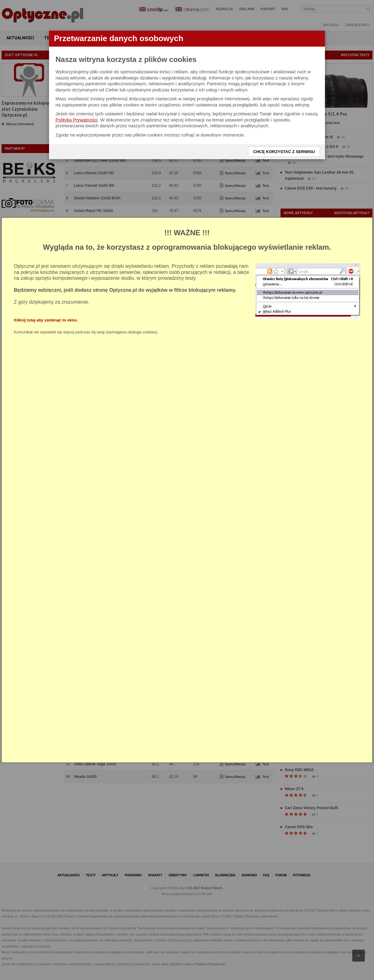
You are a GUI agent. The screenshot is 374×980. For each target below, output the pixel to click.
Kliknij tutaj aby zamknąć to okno (45, 320)
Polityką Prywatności (77, 120)
